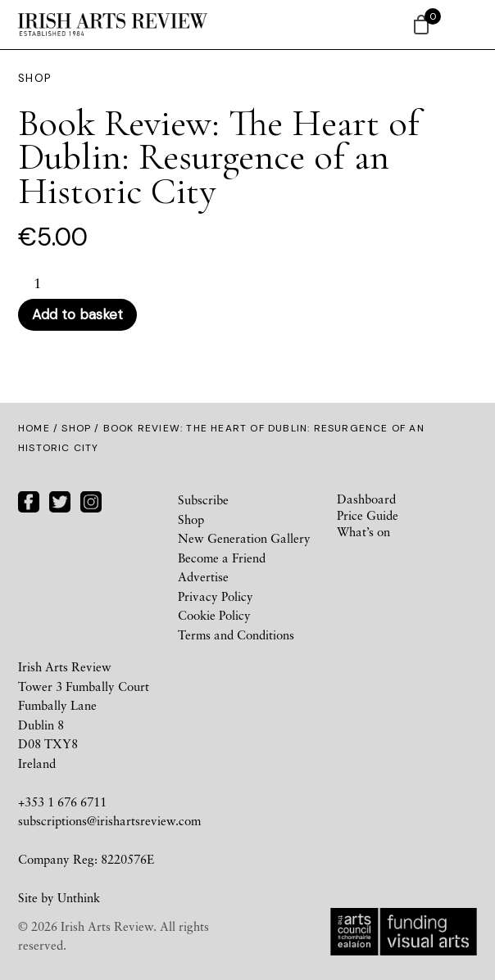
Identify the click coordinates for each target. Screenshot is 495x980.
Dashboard (366, 499)
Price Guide (368, 515)
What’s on (363, 531)
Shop (76, 428)
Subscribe (203, 499)
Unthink (79, 897)
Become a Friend (222, 558)
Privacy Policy (216, 596)
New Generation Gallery (244, 538)
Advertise (203, 576)
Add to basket (77, 314)
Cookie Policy (214, 615)
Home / (40, 428)
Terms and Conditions (236, 635)
